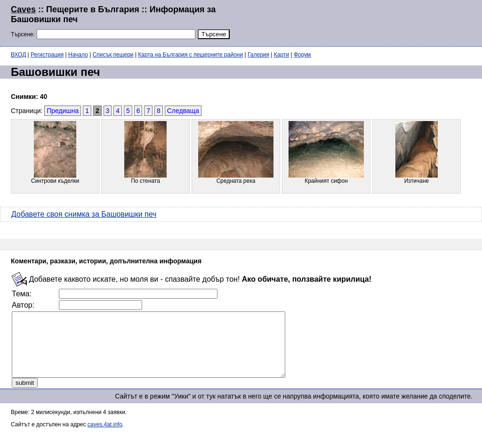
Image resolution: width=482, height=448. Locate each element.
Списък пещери (113, 55)
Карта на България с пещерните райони (190, 55)
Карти (281, 55)
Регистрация (47, 55)
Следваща (183, 111)
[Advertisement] (357, 22)
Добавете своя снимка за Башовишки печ (84, 214)
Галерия (258, 55)
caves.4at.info (105, 437)
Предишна (63, 111)
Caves (23, 9)
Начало (78, 55)
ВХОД (18, 55)
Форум (302, 55)
